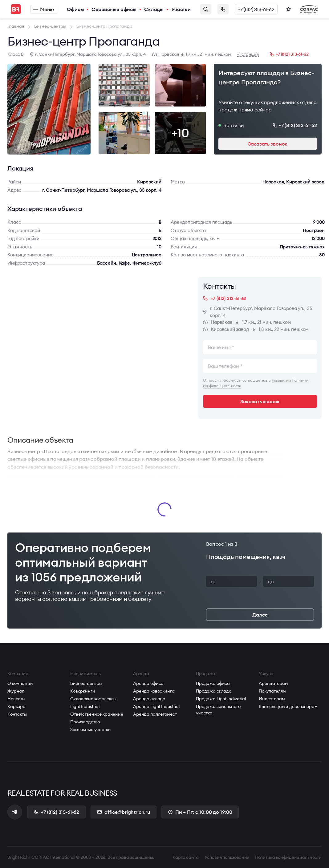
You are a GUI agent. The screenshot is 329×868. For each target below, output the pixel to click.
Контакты (17, 714)
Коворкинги (83, 691)
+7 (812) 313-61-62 (256, 9)
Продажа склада (214, 691)
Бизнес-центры (86, 683)
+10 (180, 133)
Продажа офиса (213, 683)
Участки (181, 9)
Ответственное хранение (97, 714)
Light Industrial (85, 706)
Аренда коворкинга (154, 691)
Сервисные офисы (114, 9)
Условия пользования (227, 857)
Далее (260, 615)
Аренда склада (149, 699)
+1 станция (248, 54)
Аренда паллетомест (155, 714)
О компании (20, 683)
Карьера (16, 706)
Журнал (16, 691)
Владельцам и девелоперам (288, 706)
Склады (154, 9)
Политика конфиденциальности (288, 857)
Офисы (75, 9)
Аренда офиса (148, 683)
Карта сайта (185, 857)
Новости (16, 699)
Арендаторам (273, 683)
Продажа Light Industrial (221, 699)
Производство (85, 722)
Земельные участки (91, 729)
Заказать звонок (223, 9)
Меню (44, 9)
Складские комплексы (93, 699)
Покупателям (272, 691)
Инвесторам (272, 699)
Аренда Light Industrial (156, 706)
